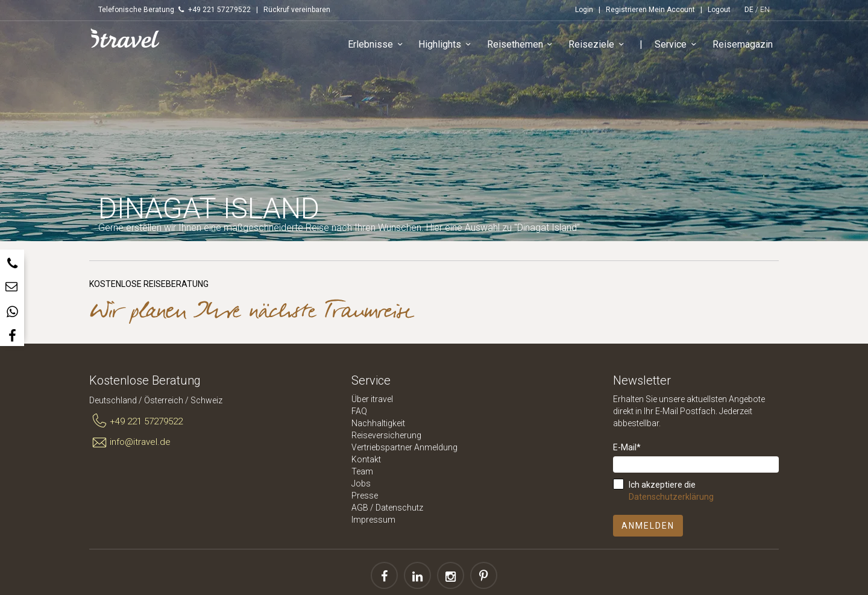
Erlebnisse (377, 45)
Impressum (373, 520)
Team (362, 471)
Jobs (361, 483)
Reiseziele (598, 45)
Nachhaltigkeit (378, 423)
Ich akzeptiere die (671, 491)
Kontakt (366, 459)
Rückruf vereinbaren (297, 10)
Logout (719, 10)
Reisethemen (522, 45)
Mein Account (672, 10)
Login (584, 10)
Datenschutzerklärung (671, 497)
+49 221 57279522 (136, 421)
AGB (360, 508)
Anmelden (648, 526)
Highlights (447, 45)
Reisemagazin (743, 44)
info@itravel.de (130, 442)
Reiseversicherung (386, 435)
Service (678, 45)
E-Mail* (627, 447)
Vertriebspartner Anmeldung (404, 447)
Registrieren (626, 10)
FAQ (359, 411)
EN (765, 10)
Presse (365, 496)
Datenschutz (399, 508)
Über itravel (372, 399)
